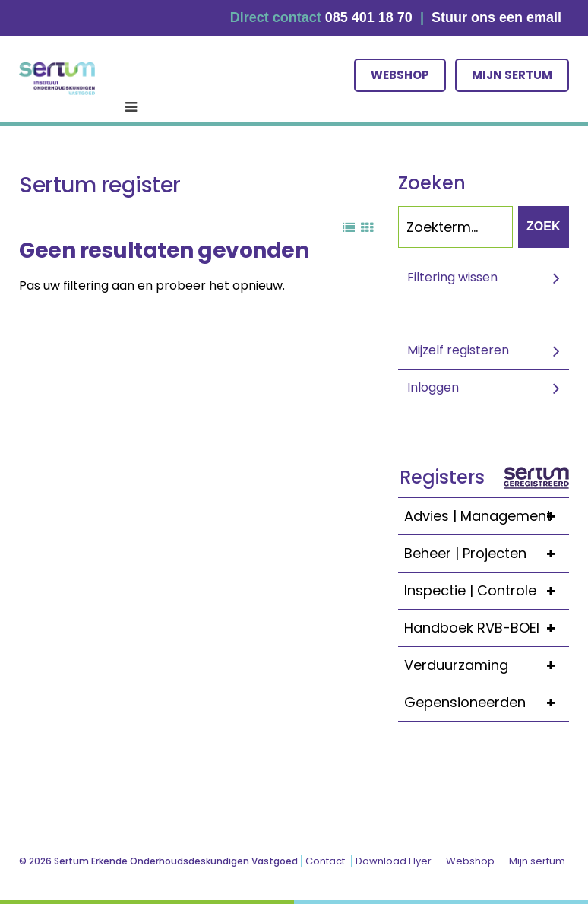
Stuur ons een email (496, 17)
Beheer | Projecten (487, 554)
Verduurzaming (487, 665)
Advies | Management (487, 516)
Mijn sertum (512, 75)
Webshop (400, 75)
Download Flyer (394, 861)
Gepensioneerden (487, 703)
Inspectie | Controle (487, 591)
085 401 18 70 (369, 17)
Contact (325, 861)
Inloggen (433, 387)
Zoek (543, 226)
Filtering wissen (452, 277)
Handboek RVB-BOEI (487, 628)
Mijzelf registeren (458, 350)
